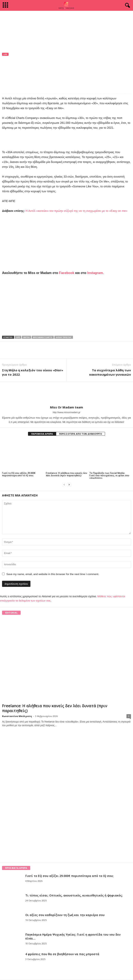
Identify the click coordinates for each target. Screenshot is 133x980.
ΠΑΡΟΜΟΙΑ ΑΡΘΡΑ (42, 434)
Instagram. (96, 273)
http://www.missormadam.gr (67, 412)
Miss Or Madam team (20, 68)
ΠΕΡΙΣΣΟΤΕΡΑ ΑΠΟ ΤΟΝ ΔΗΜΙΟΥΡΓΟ (80, 434)
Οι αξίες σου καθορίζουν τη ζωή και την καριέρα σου (65, 915)
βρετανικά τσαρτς (43, 337)
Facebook (67, 273)
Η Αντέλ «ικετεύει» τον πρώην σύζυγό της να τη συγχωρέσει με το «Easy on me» (77, 211)
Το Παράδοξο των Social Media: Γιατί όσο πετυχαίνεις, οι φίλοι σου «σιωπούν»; (109, 475)
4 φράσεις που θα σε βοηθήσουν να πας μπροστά (62, 954)
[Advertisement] (67, 20)
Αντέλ (26, 337)
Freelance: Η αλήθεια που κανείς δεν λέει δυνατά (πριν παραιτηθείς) (66, 474)
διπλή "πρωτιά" (64, 337)
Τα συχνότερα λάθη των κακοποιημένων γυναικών (110, 372)
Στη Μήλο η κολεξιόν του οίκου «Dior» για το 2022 (33, 372)
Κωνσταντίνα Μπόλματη (17, 716)
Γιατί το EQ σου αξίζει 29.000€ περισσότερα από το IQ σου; (19, 474)
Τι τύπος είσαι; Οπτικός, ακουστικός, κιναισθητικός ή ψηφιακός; (74, 895)
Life (5, 54)
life (18, 337)
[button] (127, 5)
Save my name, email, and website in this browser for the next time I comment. (53, 574)
